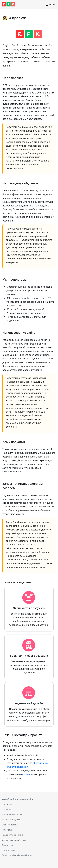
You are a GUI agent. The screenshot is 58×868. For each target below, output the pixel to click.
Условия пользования (12, 815)
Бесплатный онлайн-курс (14, 840)
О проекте (7, 804)
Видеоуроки (8, 845)
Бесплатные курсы (11, 820)
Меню (50, 5)
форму (26, 774)
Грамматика (8, 830)
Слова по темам (9, 825)
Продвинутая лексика (12, 835)
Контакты (6, 809)
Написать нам (8, 850)
